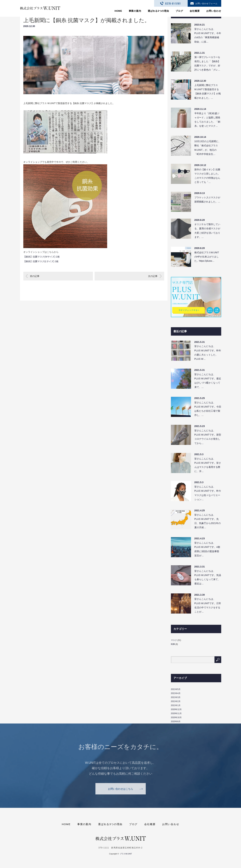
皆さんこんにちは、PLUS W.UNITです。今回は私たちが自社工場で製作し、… (208, 409)
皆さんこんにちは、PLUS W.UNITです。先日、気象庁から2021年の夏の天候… (208, 521)
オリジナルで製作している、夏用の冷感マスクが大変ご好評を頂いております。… (207, 231)
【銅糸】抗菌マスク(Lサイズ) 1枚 (41, 261)
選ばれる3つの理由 (158, 11)
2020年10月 (176, 717)
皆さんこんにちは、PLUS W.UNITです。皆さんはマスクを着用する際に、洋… (208, 465)
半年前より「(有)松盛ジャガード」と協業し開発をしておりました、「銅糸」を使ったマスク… (207, 120)
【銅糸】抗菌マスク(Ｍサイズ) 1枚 (42, 257)
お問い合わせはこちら (121, 794)
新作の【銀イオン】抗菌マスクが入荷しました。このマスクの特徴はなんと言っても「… (207, 176)
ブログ (179, 11)
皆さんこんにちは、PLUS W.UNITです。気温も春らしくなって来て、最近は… (208, 577)
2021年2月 (176, 701)
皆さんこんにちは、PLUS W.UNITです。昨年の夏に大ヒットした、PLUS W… (208, 353)
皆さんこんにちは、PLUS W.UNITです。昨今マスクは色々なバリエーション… (208, 493)
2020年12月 (176, 709)
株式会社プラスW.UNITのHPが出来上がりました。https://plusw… (207, 257)
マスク (174, 640)
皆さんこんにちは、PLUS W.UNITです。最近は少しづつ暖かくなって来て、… (208, 381)
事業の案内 (135, 11)
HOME (118, 11)
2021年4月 (176, 693)
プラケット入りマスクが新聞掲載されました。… (207, 200)
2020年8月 (176, 721)
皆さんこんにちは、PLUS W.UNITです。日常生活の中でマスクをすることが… (208, 605)
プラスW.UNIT (126, 854)
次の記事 (153, 276)
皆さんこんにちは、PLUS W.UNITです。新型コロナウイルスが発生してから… (208, 437)
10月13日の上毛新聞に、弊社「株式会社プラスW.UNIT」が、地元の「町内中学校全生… (208, 148)
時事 (173, 644)
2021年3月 (176, 697)
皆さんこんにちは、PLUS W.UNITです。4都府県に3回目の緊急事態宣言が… (207, 549)
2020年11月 (176, 713)
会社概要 (195, 11)
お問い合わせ (214, 11)
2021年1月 (176, 705)
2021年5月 (176, 689)
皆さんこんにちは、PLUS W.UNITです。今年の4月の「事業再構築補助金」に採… (208, 35)
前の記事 (35, 276)
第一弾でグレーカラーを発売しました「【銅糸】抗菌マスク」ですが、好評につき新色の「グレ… (207, 64)
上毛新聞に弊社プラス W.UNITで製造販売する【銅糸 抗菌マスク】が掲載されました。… (208, 92)
